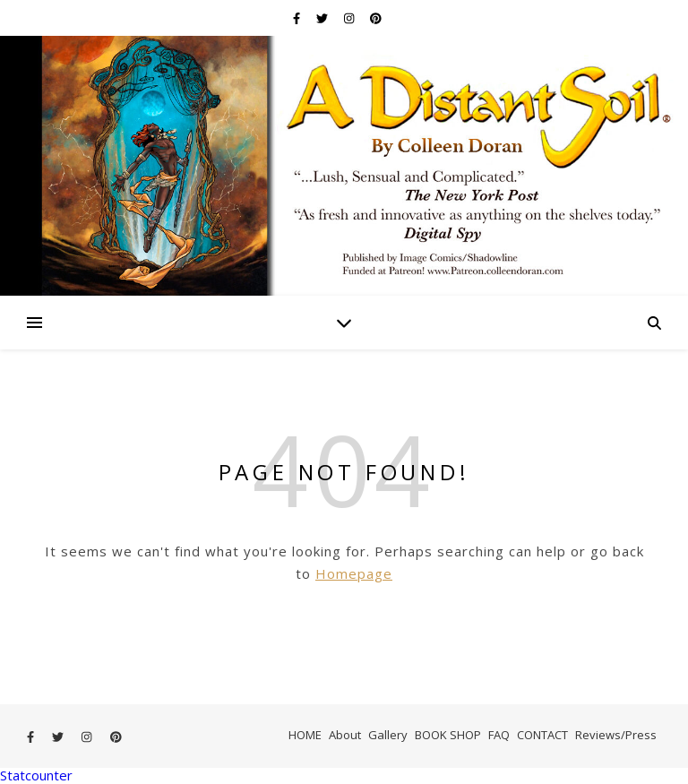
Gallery (388, 735)
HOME (305, 735)
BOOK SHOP (448, 735)
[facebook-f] (298, 18)
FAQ (499, 735)
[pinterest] (376, 18)
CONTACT (542, 735)
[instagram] (350, 18)
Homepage (354, 573)
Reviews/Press (616, 735)
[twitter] (323, 18)
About (345, 735)
